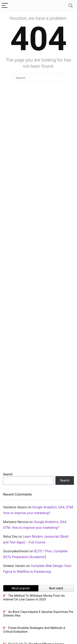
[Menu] (5, 6)
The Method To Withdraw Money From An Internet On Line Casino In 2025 (34, 598)
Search (8, 474)
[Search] (71, 6)
